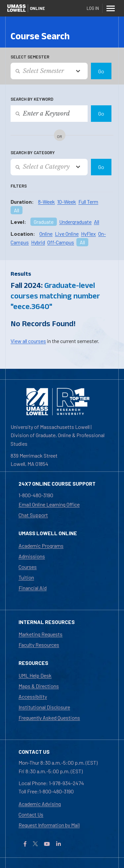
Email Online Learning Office (49, 504)
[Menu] (111, 8)
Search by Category (33, 153)
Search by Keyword (32, 99)
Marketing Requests (41, 634)
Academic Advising (40, 804)
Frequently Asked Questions (49, 718)
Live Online (67, 234)
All (17, 210)
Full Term (88, 202)
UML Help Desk (35, 675)
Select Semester (30, 57)
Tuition (26, 577)
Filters (19, 186)
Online (46, 234)
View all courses (28, 341)
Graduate (44, 222)
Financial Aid (33, 588)
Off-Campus (61, 242)
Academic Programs (41, 546)
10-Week (67, 202)
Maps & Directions (39, 686)
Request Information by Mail (49, 825)
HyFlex (88, 234)
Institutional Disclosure (44, 707)
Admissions (32, 556)
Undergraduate (75, 222)
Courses (28, 567)
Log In (93, 8)
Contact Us (31, 814)
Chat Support (33, 515)
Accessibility (33, 696)
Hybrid (38, 242)
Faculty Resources (39, 645)
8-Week (46, 202)
